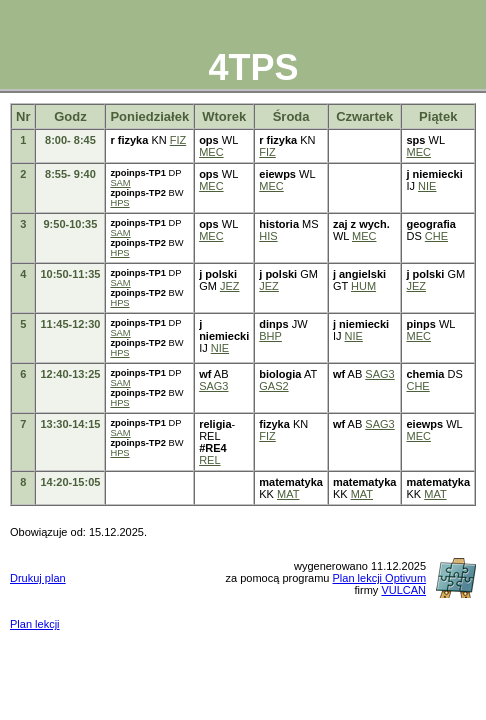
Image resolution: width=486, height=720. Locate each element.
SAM (120, 183)
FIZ (178, 140)
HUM (363, 286)
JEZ (230, 286)
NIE (427, 186)
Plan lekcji (35, 624)
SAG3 (213, 386)
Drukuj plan (38, 578)
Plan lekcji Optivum (380, 578)
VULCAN (403, 590)
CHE (436, 236)
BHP (270, 336)
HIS (268, 236)
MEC (211, 152)
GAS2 (273, 386)
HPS (119, 203)
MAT (288, 494)
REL (209, 460)
